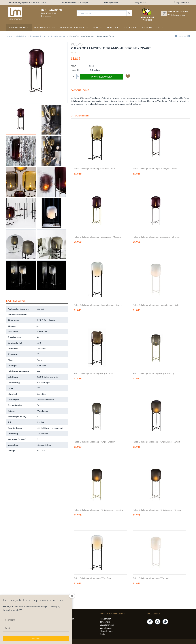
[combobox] (102, 13)
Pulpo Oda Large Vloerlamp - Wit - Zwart (93, 578)
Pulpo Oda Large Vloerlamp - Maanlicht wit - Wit (156, 305)
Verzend (36, 638)
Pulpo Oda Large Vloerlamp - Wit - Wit (151, 578)
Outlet (160, 27)
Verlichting (21, 36)
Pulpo (73, 52)
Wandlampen (106, 628)
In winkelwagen (102, 77)
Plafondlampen (106, 631)
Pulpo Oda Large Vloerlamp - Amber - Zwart (94, 169)
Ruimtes (98, 27)
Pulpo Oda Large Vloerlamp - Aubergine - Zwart (155, 169)
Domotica (113, 27)
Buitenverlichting (45, 27)
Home (9, 36)
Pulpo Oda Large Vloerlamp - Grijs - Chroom (94, 442)
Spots (102, 634)
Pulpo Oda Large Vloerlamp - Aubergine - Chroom (156, 237)
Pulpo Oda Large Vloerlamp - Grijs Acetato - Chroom (157, 510)
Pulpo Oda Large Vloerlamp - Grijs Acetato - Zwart (156, 442)
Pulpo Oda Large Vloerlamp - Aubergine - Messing (97, 237)
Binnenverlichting (19, 27)
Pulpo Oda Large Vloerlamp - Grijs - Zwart (93, 373)
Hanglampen (106, 619)
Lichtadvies (129, 27)
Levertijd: (75, 70)
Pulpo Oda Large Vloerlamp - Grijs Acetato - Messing (98, 510)
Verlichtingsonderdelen (74, 27)
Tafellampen (105, 622)
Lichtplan (146, 27)
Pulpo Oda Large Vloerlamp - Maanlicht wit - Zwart (98, 305)
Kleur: (73, 66)
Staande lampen (58, 36)
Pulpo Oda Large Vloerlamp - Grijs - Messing (154, 373)
